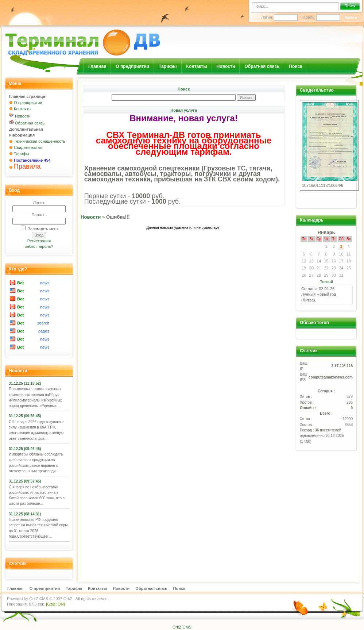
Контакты (197, 66)
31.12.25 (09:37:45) (25, 481)
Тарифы (168, 66)
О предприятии (132, 66)
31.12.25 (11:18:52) (25, 383)
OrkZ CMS (39, 599)
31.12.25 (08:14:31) (25, 514)
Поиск (350, 6)
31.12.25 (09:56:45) (25, 416)
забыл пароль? (39, 246)
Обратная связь (262, 66)
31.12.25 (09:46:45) (25, 449)
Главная (97, 66)
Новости (226, 66)
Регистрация (39, 241)
